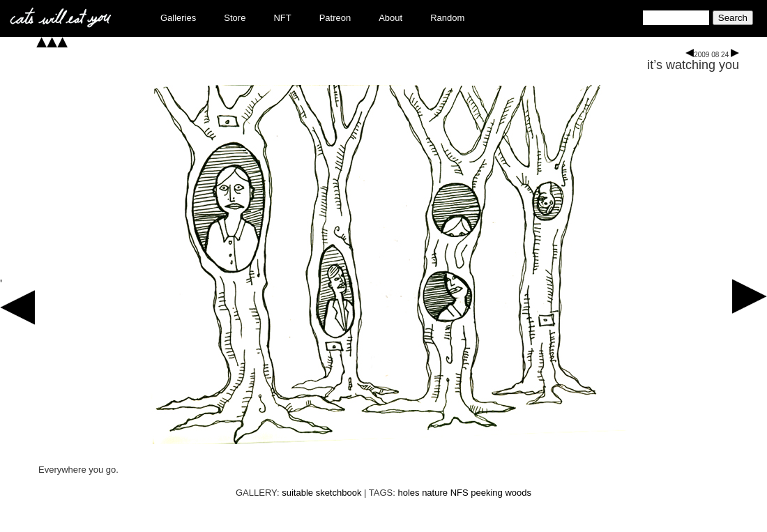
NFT (282, 18)
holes (408, 493)
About (390, 18)
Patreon (335, 18)
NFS (460, 493)
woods (518, 493)
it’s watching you (693, 65)
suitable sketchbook (321, 493)
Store (235, 18)
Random (447, 18)
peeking (487, 493)
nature (435, 493)
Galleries (178, 18)
